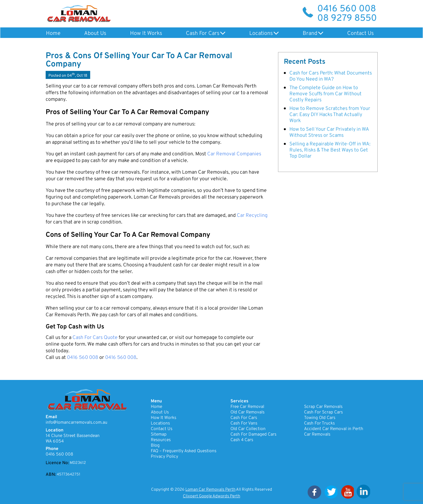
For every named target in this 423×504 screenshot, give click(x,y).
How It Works (145, 34)
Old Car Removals (248, 412)
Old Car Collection (248, 429)
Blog (155, 446)
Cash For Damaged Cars (253, 434)
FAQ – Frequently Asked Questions (184, 451)
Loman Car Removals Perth (210, 490)
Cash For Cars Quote (95, 338)
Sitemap (159, 434)
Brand (308, 34)
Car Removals (317, 434)
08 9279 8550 (347, 19)
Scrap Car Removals (323, 407)
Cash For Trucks (319, 423)
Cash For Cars (202, 34)
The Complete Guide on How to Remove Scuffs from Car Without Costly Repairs (325, 94)
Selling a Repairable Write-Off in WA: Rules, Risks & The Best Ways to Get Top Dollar (330, 150)
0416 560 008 (347, 9)
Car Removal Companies (234, 154)
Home (53, 34)
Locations (260, 34)
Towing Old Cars (320, 418)
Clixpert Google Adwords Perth (211, 496)
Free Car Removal (247, 407)
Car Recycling (252, 216)
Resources (161, 440)
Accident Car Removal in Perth (334, 429)
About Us (95, 34)
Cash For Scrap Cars (324, 412)
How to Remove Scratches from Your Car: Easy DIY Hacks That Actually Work (330, 115)
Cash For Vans (244, 423)
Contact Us (359, 34)
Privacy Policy (164, 457)
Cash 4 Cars (242, 440)
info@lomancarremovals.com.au (76, 423)
